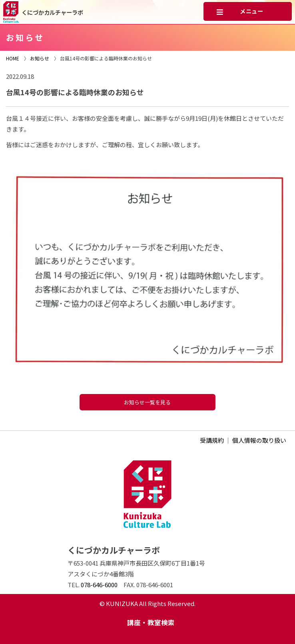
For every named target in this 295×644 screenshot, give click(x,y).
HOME (13, 58)
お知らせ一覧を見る (147, 402)
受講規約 (212, 440)
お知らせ (40, 58)
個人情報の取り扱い (259, 440)
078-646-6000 (99, 585)
